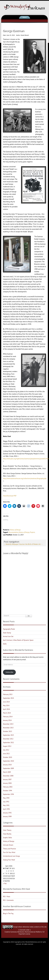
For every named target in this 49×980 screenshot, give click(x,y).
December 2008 (8, 776)
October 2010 (7, 757)
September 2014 (8, 698)
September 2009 (8, 768)
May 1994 (6, 798)
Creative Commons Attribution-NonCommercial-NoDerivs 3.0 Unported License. (24, 933)
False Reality (7, 834)
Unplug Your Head (9, 860)
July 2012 (6, 750)
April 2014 (6, 709)
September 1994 (8, 794)
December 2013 (8, 724)
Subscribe (9, 672)
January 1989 (7, 816)
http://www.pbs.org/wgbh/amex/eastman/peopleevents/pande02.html (26, 459)
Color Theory (7, 830)
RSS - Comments (8, 900)
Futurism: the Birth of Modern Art (31, 544)
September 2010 (8, 761)
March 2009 (7, 772)
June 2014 (6, 702)
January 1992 (7, 813)
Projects (32, 532)
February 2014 (8, 717)
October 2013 (7, 731)
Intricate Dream (8, 845)
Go (29, 616)
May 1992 (6, 805)
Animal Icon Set (8, 636)
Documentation (13, 532)
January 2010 (7, 765)
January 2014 (7, 720)
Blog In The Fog (8, 913)
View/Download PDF (10, 496)
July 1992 (6, 802)
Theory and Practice (9, 849)
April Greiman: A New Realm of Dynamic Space (18, 640)
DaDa (5, 644)
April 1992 (6, 809)
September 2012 (8, 743)
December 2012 (8, 739)
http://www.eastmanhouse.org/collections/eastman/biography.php (25, 478)
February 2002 (8, 787)
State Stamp (7, 633)
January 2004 (7, 783)
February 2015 (8, 694)
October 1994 (7, 791)
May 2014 (6, 706)
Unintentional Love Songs (11, 856)
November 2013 (8, 728)
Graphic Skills (7, 838)
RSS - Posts (7, 897)
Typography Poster (9, 629)
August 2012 (7, 746)
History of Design (15, 530)
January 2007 (7, 780)
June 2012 (6, 754)
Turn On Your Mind (9, 852)
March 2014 (7, 713)
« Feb (5, 884)
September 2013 (8, 735)
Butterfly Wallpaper (11, 544)
